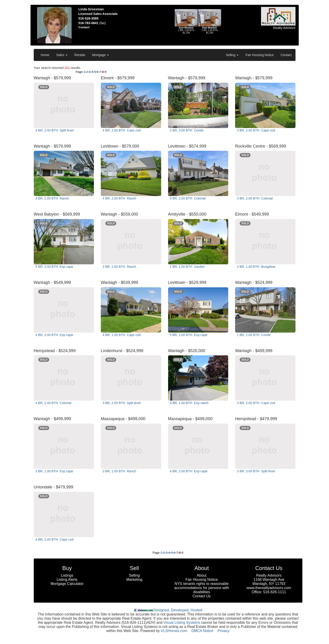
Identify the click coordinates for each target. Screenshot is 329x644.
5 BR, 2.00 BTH (187, 198)
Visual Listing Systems (182, 623)
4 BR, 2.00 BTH (54, 130)
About (202, 575)
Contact (286, 55)
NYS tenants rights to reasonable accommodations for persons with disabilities (202, 588)
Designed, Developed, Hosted (178, 610)
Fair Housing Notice (260, 55)
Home (45, 55)
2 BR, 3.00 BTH (186, 130)
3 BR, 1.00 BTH (54, 471)
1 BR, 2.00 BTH (253, 335)
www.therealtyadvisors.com (269, 588)
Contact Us (201, 596)
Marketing (134, 580)
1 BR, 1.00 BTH (187, 267)
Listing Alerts (67, 580)
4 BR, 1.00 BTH (121, 335)
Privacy (223, 631)
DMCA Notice (202, 631)
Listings (67, 575)
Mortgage (100, 55)
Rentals (80, 55)
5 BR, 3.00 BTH (54, 267)
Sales (62, 55)
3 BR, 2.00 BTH (255, 130)
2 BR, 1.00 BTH (256, 267)
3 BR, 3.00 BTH (255, 471)
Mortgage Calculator (67, 584)
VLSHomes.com (174, 631)
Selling (232, 55)
